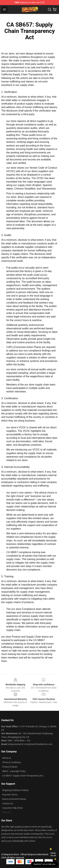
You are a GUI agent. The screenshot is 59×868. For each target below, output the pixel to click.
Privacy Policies (10, 767)
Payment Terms (10, 795)
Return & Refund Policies (14, 799)
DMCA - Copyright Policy (14, 771)
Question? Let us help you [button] (44, 864)
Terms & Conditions (12, 762)
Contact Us (8, 803)
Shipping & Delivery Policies (15, 790)
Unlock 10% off (53, 854)
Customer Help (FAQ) (13, 808)
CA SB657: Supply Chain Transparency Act (23, 776)
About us (7, 758)
